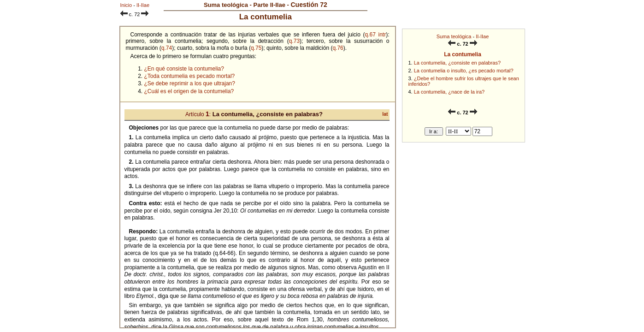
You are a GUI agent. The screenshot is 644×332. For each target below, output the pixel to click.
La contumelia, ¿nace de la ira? (449, 92)
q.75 (256, 48)
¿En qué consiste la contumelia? (184, 69)
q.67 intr (376, 35)
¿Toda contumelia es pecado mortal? (190, 76)
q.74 (167, 48)
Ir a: (434, 131)
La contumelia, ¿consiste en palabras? (457, 63)
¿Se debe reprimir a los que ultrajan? (190, 83)
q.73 (294, 41)
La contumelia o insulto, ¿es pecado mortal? (464, 71)
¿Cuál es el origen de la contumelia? (189, 91)
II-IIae (482, 36)
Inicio (126, 5)
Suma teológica (454, 36)
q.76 (338, 48)
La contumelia (463, 54)
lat (385, 114)
